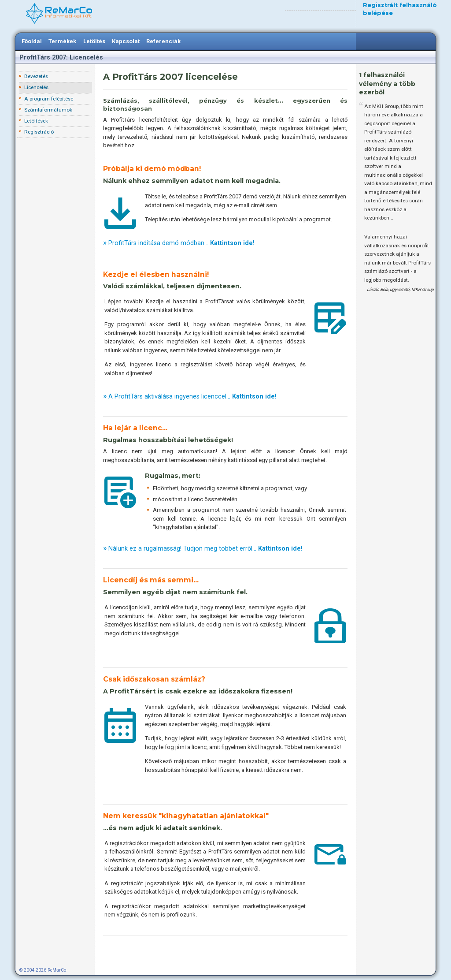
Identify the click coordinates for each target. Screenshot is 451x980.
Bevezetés (36, 76)
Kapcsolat (126, 41)
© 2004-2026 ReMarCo (43, 970)
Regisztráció (39, 132)
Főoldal (32, 41)
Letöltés (94, 41)
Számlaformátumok (48, 110)
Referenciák (163, 41)
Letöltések (36, 121)
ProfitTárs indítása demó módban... (181, 243)
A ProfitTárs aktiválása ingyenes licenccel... (192, 396)
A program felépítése (49, 99)
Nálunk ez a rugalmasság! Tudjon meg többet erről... (205, 548)
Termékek (62, 41)
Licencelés (36, 87)
